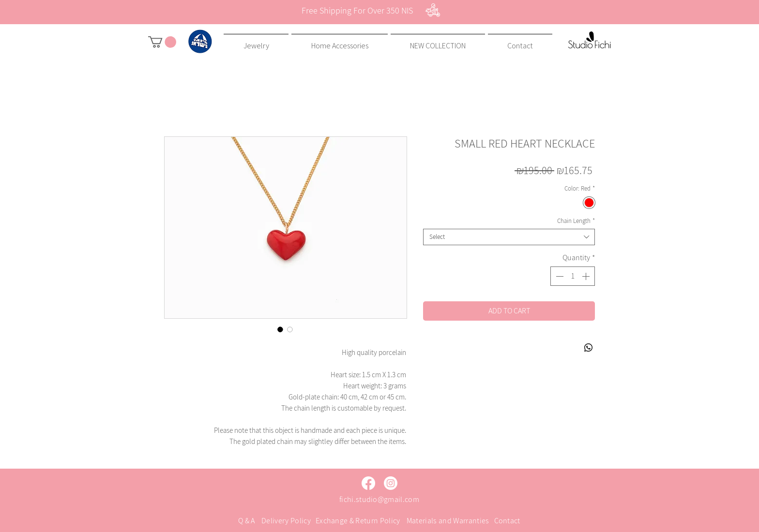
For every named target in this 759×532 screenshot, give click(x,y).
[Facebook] (368, 483)
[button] (162, 42)
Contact (507, 521)
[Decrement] (559, 276)
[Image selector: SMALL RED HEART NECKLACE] (280, 329)
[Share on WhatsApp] (589, 348)
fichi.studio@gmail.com (379, 499)
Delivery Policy (286, 521)
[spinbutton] (573, 276)
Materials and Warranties (448, 521)
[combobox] (509, 237)
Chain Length (576, 221)
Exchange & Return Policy (358, 521)
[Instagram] (391, 483)
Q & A (247, 521)
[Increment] (587, 276)
